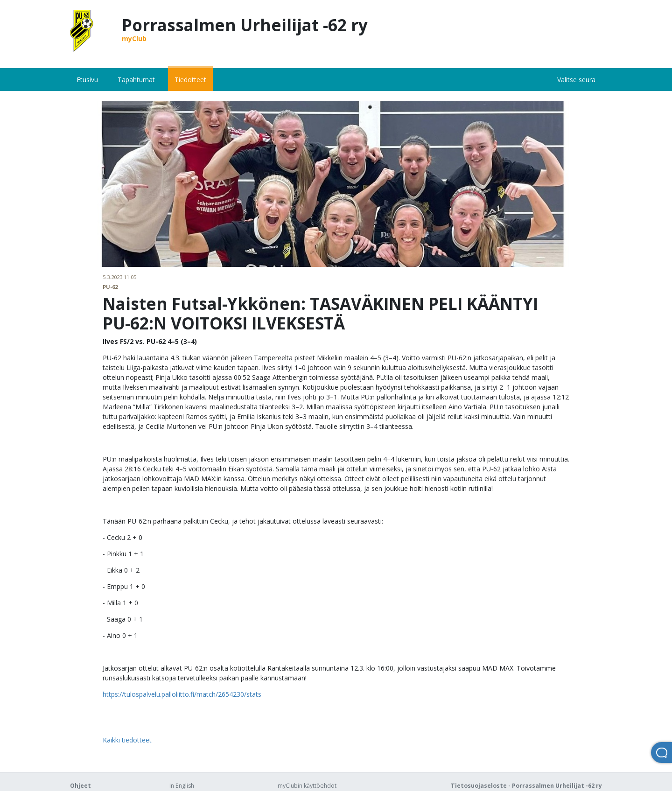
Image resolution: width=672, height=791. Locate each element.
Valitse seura (576, 80)
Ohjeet (80, 786)
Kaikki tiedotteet (127, 740)
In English (182, 786)
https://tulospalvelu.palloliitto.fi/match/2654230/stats (182, 694)
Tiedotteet (190, 80)
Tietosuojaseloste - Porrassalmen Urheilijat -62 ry (526, 786)
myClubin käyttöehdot (307, 786)
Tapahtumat (136, 80)
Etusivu (87, 80)
